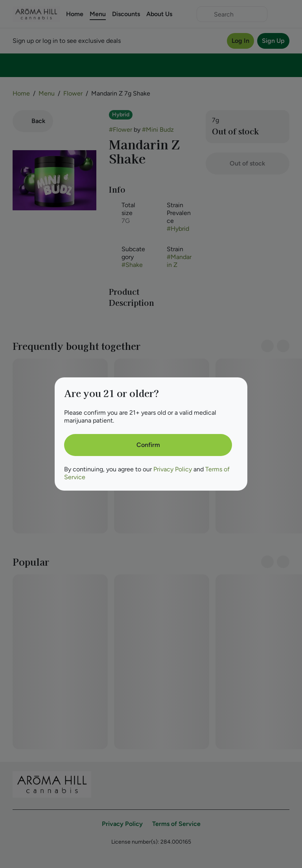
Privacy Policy (173, 469)
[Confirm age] (148, 445)
